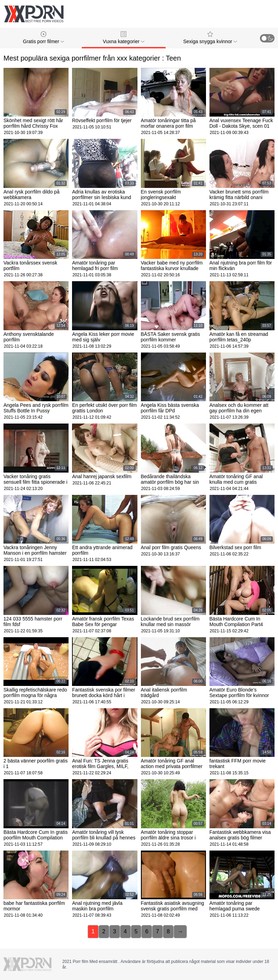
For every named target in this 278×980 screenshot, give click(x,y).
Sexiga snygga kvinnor (210, 38)
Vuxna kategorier (124, 38)
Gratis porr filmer (43, 38)
